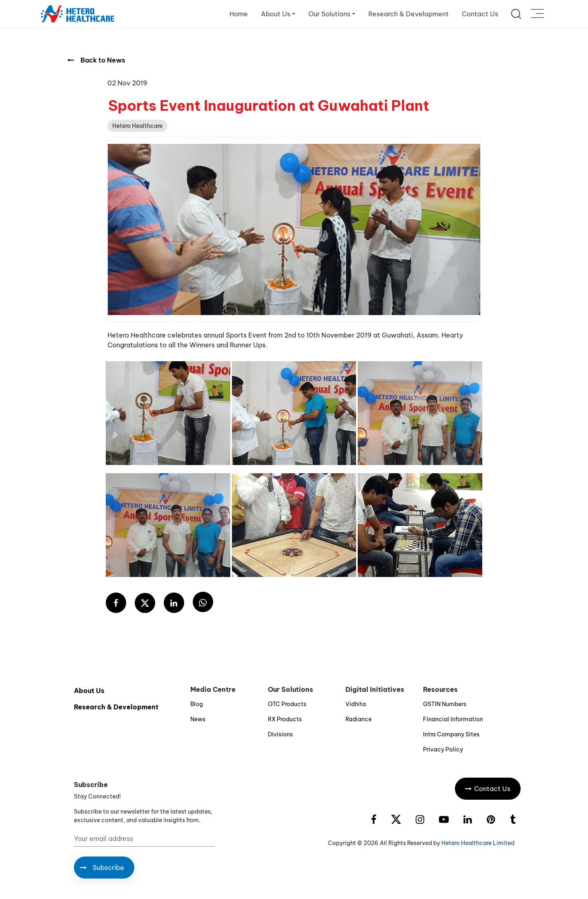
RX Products (285, 719)
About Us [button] (276, 14)
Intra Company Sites (451, 734)
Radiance (359, 719)
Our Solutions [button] (329, 14)
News (198, 719)
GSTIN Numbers (445, 704)
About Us (89, 691)
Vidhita (356, 704)
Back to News (96, 60)
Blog (197, 704)
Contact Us (480, 14)
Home (239, 14)
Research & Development (409, 14)
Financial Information (453, 719)
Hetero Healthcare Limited (478, 843)
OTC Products (287, 704)
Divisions (280, 734)
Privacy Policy (443, 749)
